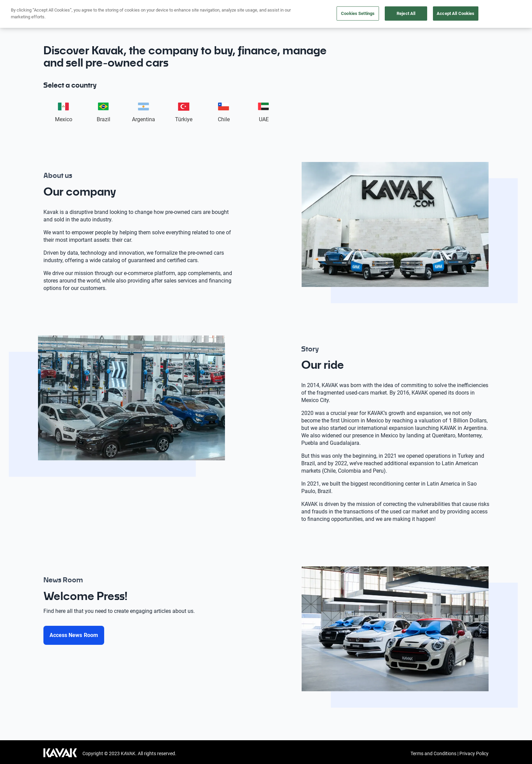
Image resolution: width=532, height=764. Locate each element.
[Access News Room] (74, 635)
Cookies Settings (358, 13)
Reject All (406, 13)
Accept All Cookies (455, 13)
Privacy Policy (474, 753)
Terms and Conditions (433, 753)
